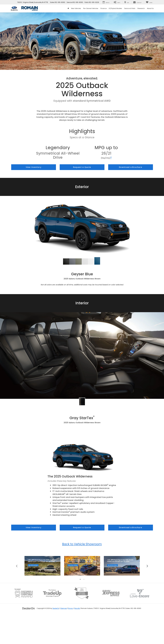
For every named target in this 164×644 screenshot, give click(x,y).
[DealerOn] (29, 638)
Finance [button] (104, 8)
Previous (17, 595)
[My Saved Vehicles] (149, 2)
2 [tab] (84, 609)
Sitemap (64, 638)
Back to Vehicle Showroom (82, 544)
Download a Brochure (130, 167)
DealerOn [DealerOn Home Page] (56, 638)
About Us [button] (150, 8)
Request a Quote (82, 167)
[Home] (68, 8)
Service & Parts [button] (130, 8)
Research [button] (141, 8)
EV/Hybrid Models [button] (115, 8)
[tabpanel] (42, 595)
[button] (66, 262)
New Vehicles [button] (76, 8)
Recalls (77, 638)
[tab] (66, 262)
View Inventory (34, 167)
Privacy (71, 638)
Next (147, 595)
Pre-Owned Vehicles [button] (91, 8)
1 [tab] (80, 609)
